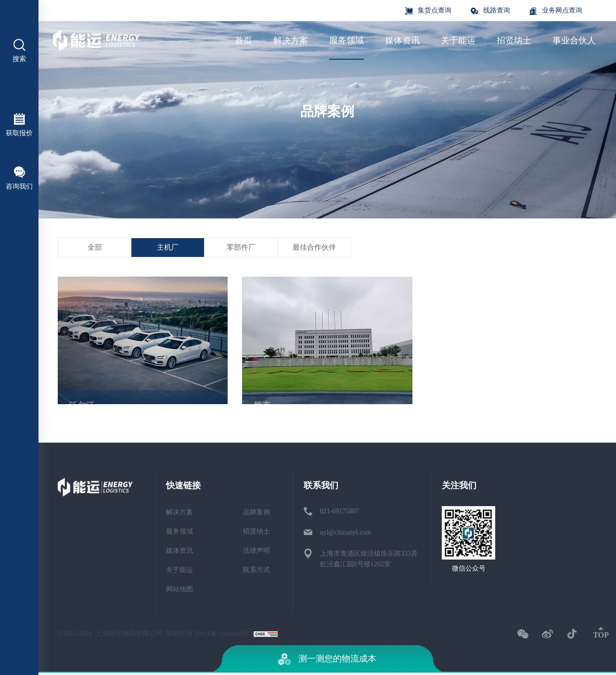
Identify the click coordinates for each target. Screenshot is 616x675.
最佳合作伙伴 (390, 258)
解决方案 (291, 40)
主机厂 (200, 252)
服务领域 (346, 40)
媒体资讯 (402, 40)
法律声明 (257, 553)
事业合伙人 (574, 40)
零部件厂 (295, 255)
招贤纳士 (514, 40)
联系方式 (257, 572)
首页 (244, 40)
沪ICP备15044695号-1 (226, 636)
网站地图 (180, 592)
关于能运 (458, 40)
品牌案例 (257, 515)
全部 (105, 250)
